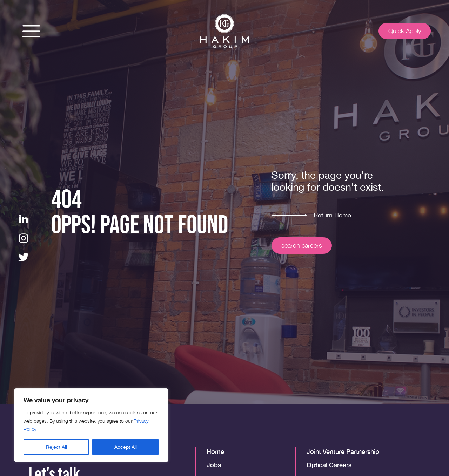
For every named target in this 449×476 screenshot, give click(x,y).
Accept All (126, 447)
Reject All (56, 447)
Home (215, 451)
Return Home (332, 215)
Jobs (214, 465)
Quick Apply (405, 31)
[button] (31, 31)
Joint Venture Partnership (343, 451)
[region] (91, 425)
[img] (224, 31)
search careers (302, 246)
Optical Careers (329, 465)
